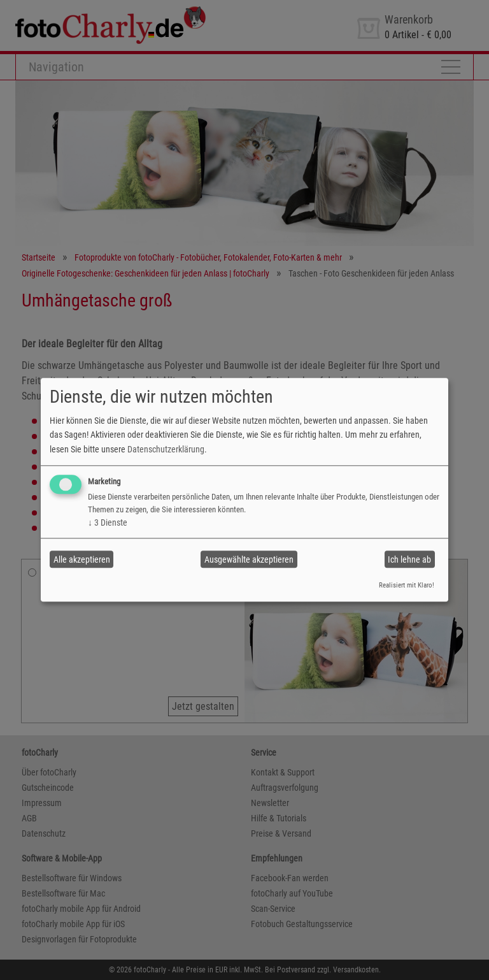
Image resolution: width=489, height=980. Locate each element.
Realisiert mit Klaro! (407, 585)
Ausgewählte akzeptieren (249, 559)
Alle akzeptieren (82, 559)
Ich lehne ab (409, 559)
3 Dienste (108, 522)
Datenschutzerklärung (166, 449)
